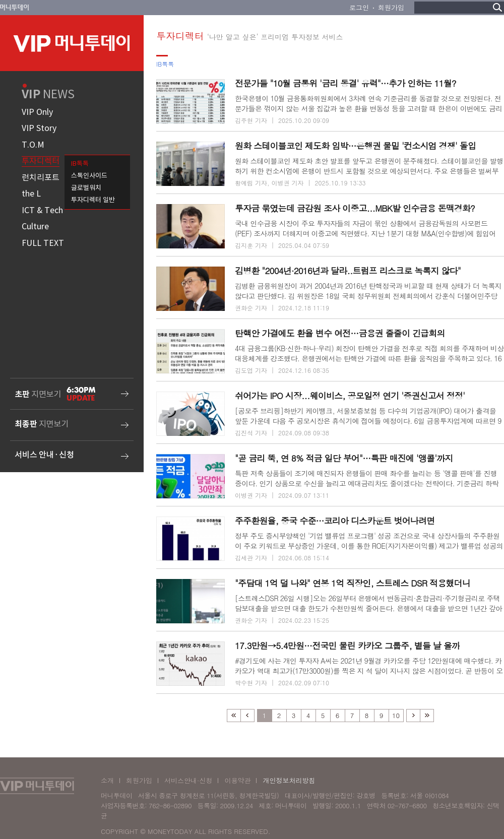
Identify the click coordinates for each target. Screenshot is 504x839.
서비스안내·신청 (188, 780)
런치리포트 (41, 178)
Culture (35, 227)
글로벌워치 (86, 188)
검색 (497, 7)
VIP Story (39, 128)
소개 (107, 780)
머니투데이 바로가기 (15, 8)
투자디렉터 (41, 161)
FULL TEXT (43, 243)
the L (31, 194)
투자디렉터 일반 (93, 200)
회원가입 (391, 7)
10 (396, 715)
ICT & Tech (42, 211)
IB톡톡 (80, 164)
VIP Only (37, 112)
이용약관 (237, 780)
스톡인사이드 (89, 176)
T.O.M (33, 145)
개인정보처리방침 (289, 780)
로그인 (359, 7)
